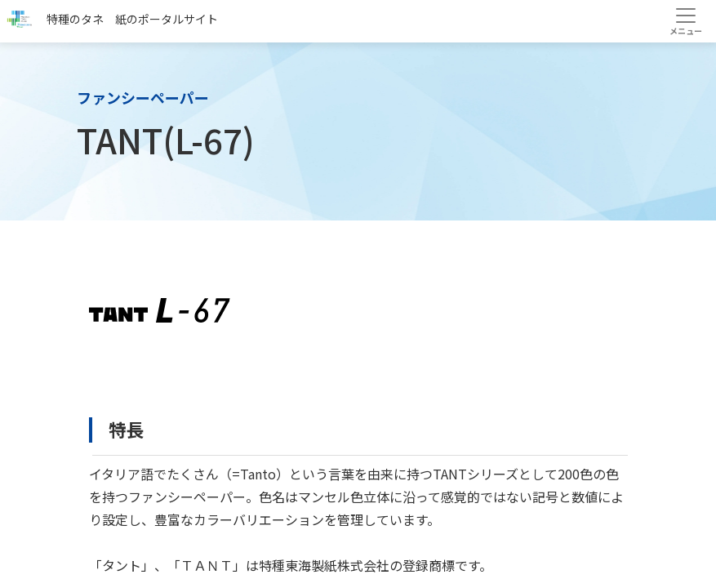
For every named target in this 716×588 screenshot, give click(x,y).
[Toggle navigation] (685, 21)
